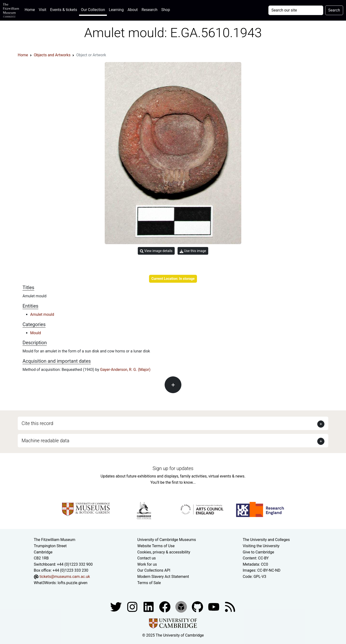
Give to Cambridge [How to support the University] (258, 552)
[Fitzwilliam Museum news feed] (230, 607)
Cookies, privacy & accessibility (164, 552)
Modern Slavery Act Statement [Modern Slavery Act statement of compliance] (163, 577)
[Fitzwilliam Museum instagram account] (133, 607)
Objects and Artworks (52, 55)
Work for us (147, 564)
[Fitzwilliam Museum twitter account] (116, 607)
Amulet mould (42, 314)
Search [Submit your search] (334, 10)
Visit (43, 10)
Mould (36, 333)
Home (31, 9)
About (133, 10)
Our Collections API (154, 570)
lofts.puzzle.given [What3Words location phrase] (72, 583)
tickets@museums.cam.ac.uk (65, 577)
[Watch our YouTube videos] (214, 607)
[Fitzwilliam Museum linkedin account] (165, 607)
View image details (156, 251)
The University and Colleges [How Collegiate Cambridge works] (266, 540)
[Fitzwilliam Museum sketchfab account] (182, 607)
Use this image (193, 251)
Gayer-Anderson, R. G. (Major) (125, 370)
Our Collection (93, 10)
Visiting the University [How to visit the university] (261, 546)
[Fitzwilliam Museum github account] (198, 607)
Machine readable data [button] (45, 441)
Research (150, 10)
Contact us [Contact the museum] (147, 558)
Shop (166, 10)
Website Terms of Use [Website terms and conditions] (156, 546)
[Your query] (296, 10)
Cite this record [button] (37, 423)
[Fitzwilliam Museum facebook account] (149, 607)
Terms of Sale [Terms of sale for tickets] (149, 583)
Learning (116, 10)
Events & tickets (64, 10)
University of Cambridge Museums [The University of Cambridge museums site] (167, 540)
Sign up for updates (173, 468)
